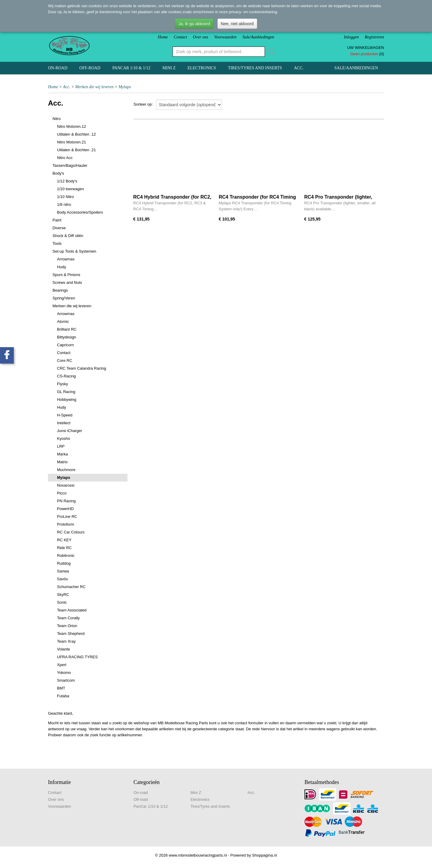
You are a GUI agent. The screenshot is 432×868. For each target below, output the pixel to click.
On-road (58, 68)
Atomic (63, 321)
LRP (61, 446)
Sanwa (63, 571)
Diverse (59, 228)
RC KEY (64, 540)
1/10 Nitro (65, 197)
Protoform (66, 524)
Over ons (201, 37)
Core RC (65, 360)
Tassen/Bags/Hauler (70, 165)
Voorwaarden (225, 37)
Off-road (90, 68)
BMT (61, 688)
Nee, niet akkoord (237, 24)
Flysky (63, 384)
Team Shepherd (71, 634)
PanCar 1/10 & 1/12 (132, 68)
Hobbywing (67, 399)
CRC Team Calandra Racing (82, 368)
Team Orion (67, 626)
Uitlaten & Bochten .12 (76, 134)
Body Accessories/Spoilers (80, 212)
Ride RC (64, 548)
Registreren (374, 37)
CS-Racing (66, 376)
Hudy (61, 267)
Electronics (202, 68)
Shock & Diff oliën (68, 236)
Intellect (64, 423)
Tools (57, 243)
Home (163, 37)
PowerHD (65, 509)
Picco (62, 493)
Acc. (299, 68)
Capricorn (65, 345)
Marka (62, 454)
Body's (58, 173)
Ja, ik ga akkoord (194, 24)
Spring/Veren (64, 298)
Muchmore (66, 470)
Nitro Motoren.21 (72, 142)
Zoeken (271, 52)
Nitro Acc (65, 158)
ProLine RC (67, 517)
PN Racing (66, 501)
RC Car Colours (71, 532)
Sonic (62, 602)
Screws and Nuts (67, 282)
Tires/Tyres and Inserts (255, 68)
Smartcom (66, 680)
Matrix (62, 462)
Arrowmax (66, 259)
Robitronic (66, 556)
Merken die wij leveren (94, 87)
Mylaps (125, 87)
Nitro (57, 119)
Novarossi (66, 485)
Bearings (60, 290)
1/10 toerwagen (70, 189)
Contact (180, 37)
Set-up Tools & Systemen (74, 251)
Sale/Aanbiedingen (258, 37)
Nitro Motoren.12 (72, 126)
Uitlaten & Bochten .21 (76, 150)
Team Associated (72, 610)
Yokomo (64, 673)
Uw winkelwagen (366, 48)
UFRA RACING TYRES (77, 657)
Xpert (62, 665)
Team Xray (66, 641)
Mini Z (169, 68)
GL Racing (66, 392)
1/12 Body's (67, 181)
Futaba (63, 696)
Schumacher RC (71, 587)
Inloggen (351, 37)
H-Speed (65, 415)
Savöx (62, 579)
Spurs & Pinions (66, 275)
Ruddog (64, 563)
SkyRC (63, 595)
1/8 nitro (64, 204)
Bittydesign (67, 337)
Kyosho (63, 439)
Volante (63, 649)
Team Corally (68, 618)
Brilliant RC (67, 329)
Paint (57, 220)
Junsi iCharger (70, 431)
